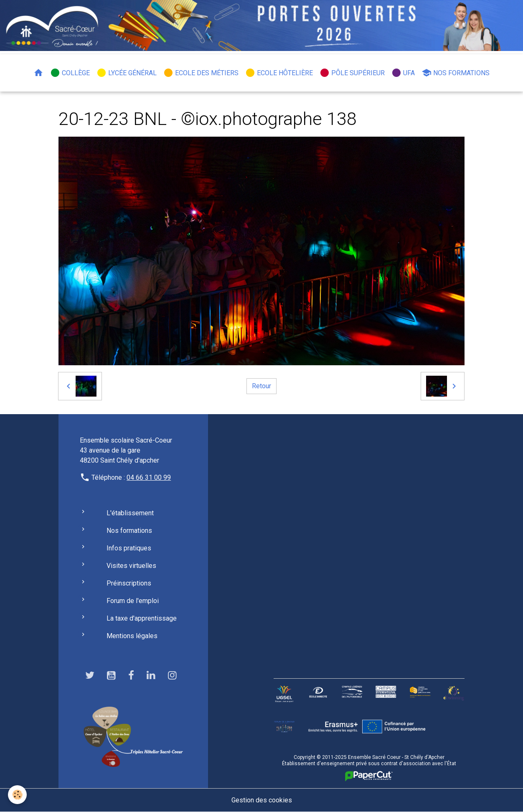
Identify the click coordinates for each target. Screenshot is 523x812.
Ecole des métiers (201, 73)
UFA (403, 73)
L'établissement (130, 513)
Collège (70, 73)
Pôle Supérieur (352, 73)
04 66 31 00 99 (149, 477)
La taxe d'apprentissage (142, 618)
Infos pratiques (129, 548)
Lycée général (127, 73)
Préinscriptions (129, 583)
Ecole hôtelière (279, 73)
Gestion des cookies (262, 800)
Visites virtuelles (131, 566)
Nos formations (456, 73)
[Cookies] (18, 795)
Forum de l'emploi (133, 601)
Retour (261, 386)
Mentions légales (132, 636)
